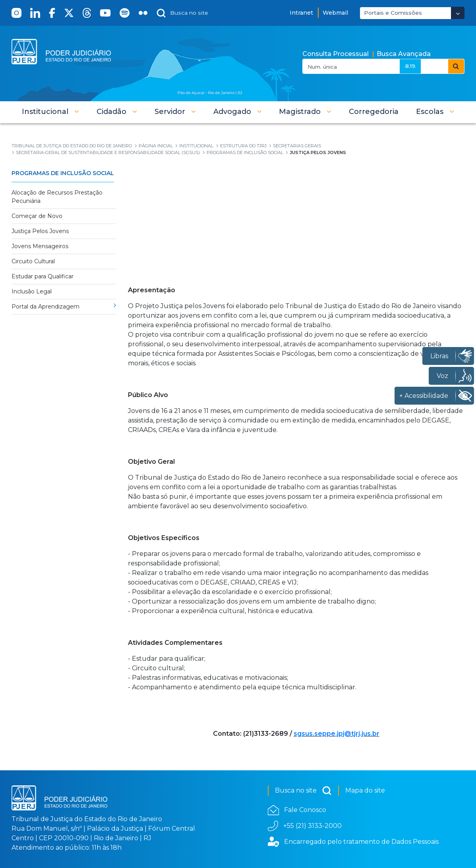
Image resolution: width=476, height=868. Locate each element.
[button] (50, 112)
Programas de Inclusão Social (63, 173)
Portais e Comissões (393, 13)
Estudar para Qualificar (43, 276)
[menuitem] (374, 112)
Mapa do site (365, 790)
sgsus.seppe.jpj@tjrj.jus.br (337, 734)
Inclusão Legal (32, 291)
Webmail (335, 13)
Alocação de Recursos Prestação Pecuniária (57, 197)
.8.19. (410, 66)
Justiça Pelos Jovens (40, 231)
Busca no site (303, 791)
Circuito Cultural (33, 261)
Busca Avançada (404, 54)
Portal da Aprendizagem (45, 307)
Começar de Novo (37, 216)
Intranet (301, 13)
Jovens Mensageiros (40, 246)
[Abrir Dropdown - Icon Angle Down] (458, 13)
